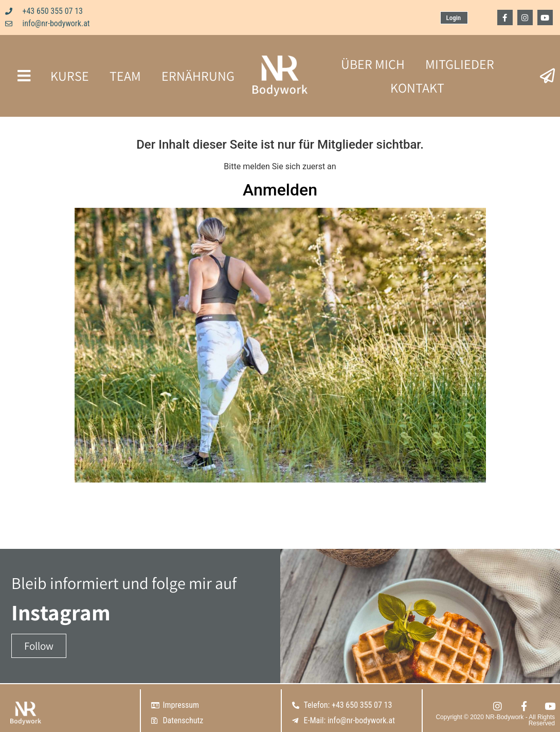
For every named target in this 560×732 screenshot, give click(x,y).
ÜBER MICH (373, 64)
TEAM (125, 76)
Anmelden (280, 190)
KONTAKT (417, 87)
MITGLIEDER (460, 64)
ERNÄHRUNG (198, 76)
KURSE (70, 76)
